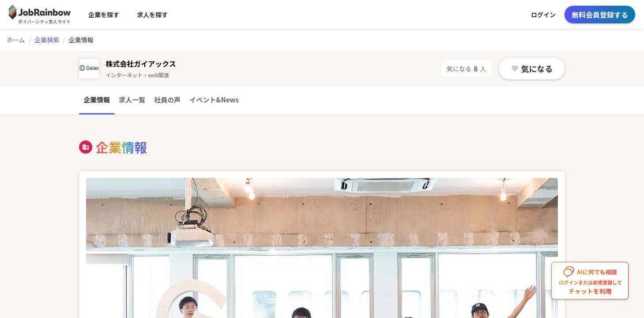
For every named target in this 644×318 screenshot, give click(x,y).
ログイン (543, 15)
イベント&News (214, 100)
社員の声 (167, 100)
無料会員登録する (600, 15)
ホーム (16, 40)
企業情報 (97, 100)
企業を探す (104, 15)
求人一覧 (132, 100)
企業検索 (47, 40)
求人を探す (152, 15)
